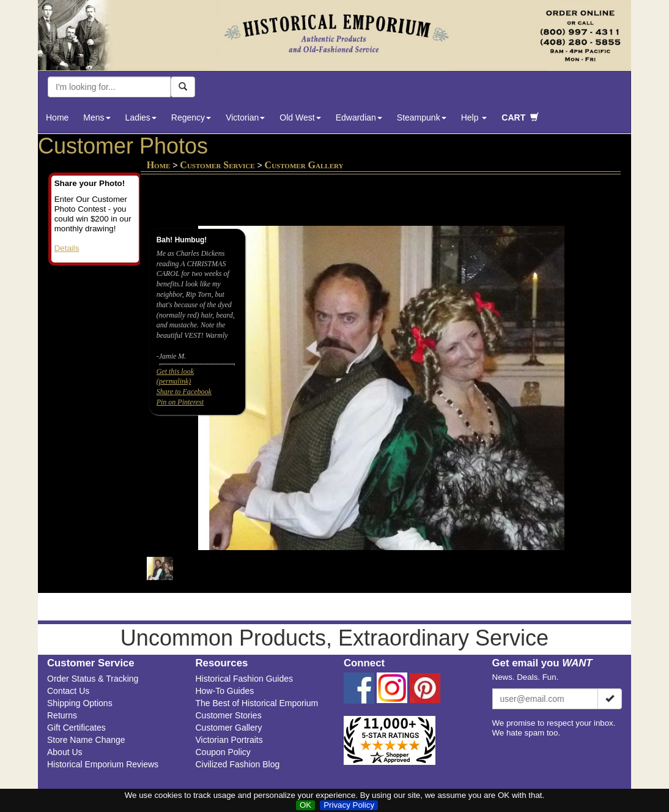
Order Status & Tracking (93, 679)
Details (67, 248)
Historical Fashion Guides (245, 679)
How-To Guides (225, 691)
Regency (191, 117)
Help (474, 117)
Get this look (175, 371)
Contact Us (68, 691)
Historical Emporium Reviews (103, 764)
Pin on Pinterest (180, 402)
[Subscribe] (610, 699)
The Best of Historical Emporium (257, 703)
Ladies (141, 117)
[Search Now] (183, 87)
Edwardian (359, 117)
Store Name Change (86, 740)
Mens (97, 117)
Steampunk (422, 117)
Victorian (245, 117)
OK (305, 805)
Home (57, 117)
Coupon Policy (223, 752)
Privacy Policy (349, 805)
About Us (65, 752)
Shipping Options (80, 703)
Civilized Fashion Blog (238, 764)
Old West (300, 117)
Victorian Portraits (229, 740)
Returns (62, 715)
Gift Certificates (76, 728)
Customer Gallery (229, 728)
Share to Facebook (184, 392)
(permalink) (174, 381)
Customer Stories (229, 715)
